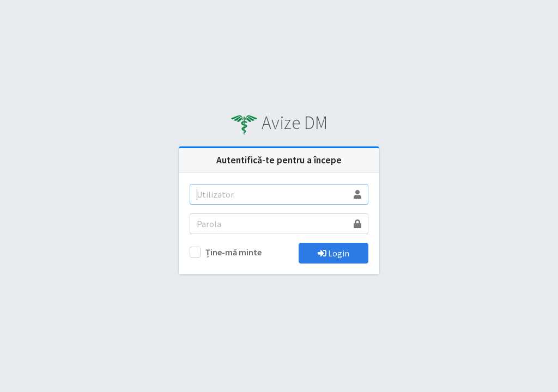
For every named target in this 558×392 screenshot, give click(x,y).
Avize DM (279, 122)
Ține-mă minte (233, 252)
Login (333, 253)
